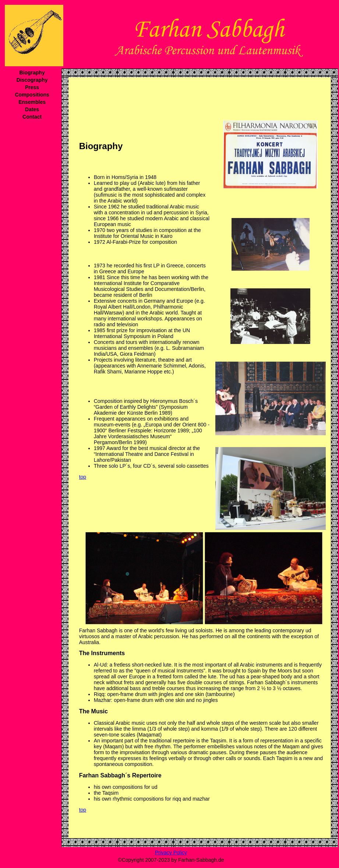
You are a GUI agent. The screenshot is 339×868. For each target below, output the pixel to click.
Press (32, 87)
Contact (32, 117)
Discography (32, 80)
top (83, 477)
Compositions (32, 95)
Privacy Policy (171, 853)
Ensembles (32, 102)
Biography (32, 73)
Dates (32, 109)
